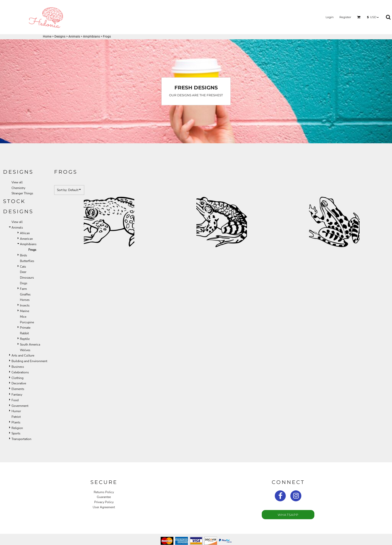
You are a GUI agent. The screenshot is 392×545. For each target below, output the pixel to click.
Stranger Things (22, 193)
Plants (16, 422)
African (25, 233)
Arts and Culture (23, 356)
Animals (74, 37)
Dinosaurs (27, 278)
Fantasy (17, 395)
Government (20, 406)
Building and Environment (29, 361)
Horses (25, 300)
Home (47, 37)
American (26, 239)
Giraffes (25, 294)
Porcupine (27, 322)
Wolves (25, 350)
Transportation (21, 439)
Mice (23, 317)
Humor (16, 411)
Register (345, 17)
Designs (60, 37)
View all (17, 182)
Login (330, 17)
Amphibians (91, 37)
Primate (25, 328)
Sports (16, 433)
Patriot (16, 417)
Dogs (24, 283)
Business (18, 367)
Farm (23, 289)
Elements (18, 389)
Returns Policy (104, 492)
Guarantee (104, 497)
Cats (23, 267)
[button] (359, 17)
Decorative (19, 383)
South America (30, 345)
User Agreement (104, 507)
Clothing (17, 378)
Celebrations (20, 372)
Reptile (25, 339)
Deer (23, 272)
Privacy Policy (104, 502)
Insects (25, 305)
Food (15, 400)
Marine (25, 311)
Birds (23, 255)
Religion (17, 428)
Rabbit (24, 333)
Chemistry (18, 188)
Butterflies (27, 261)
